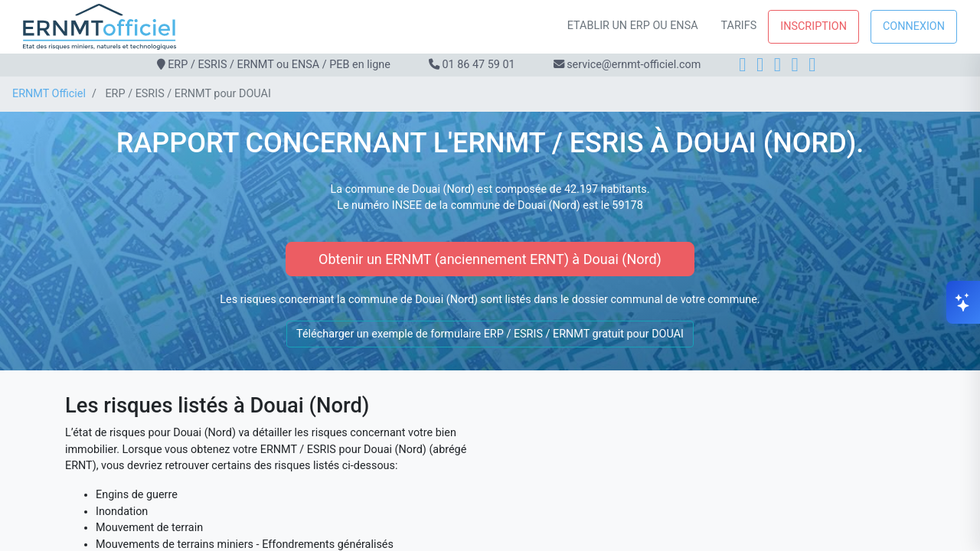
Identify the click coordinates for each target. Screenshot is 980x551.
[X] (795, 65)
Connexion (914, 26)
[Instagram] (760, 65)
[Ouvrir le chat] (963, 302)
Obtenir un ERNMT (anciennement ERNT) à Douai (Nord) (490, 259)
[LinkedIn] (777, 65)
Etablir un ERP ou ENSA (633, 26)
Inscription (813, 26)
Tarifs (739, 26)
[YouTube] (812, 65)
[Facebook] (742, 65)
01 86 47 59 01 (478, 65)
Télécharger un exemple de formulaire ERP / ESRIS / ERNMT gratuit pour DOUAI (490, 334)
